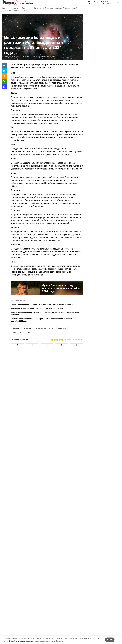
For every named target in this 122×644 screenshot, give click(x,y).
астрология (62, 328)
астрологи (27, 328)
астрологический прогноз (44, 328)
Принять (110, 640)
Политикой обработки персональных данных (18, 641)
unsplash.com (42, 57)
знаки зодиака (18, 333)
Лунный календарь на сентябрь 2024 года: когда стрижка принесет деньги (42, 304)
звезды (30, 333)
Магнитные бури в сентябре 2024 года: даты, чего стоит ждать (37, 308)
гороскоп (16, 328)
